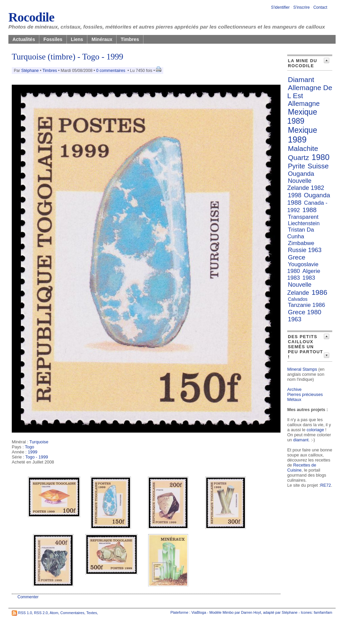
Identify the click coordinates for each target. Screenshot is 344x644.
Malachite (303, 148)
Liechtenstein (304, 223)
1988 (309, 210)
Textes (92, 612)
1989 (297, 139)
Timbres (130, 39)
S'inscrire (302, 7)
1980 (320, 157)
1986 (319, 292)
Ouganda (301, 174)
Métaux (294, 399)
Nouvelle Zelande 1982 (306, 184)
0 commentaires (111, 71)
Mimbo (228, 612)
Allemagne (304, 104)
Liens (77, 39)
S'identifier (281, 7)
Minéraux (102, 39)
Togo (30, 447)
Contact (320, 7)
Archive (294, 389)
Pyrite (296, 166)
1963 (295, 319)
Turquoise (39, 442)
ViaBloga (199, 612)
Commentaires (72, 612)
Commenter (28, 597)
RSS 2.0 (41, 612)
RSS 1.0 (25, 612)
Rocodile (31, 17)
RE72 (326, 485)
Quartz (298, 157)
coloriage (315, 430)
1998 (295, 195)
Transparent (303, 217)
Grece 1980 (305, 312)
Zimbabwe (301, 243)
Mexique (303, 130)
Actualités (24, 39)
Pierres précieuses (305, 394)
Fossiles (53, 39)
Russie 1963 (305, 250)
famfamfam (323, 612)
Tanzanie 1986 (307, 305)
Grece (297, 257)
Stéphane (30, 71)
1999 (33, 452)
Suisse (318, 166)
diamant (301, 440)
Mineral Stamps (302, 369)
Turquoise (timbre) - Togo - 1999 (68, 57)
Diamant (301, 79)
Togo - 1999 (37, 457)
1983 (309, 278)
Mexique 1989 (302, 116)
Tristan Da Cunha (301, 233)
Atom (54, 612)
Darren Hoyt (251, 612)
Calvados (298, 299)
